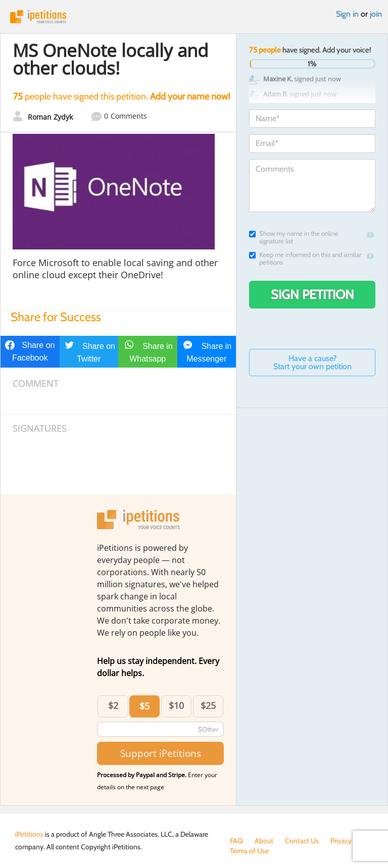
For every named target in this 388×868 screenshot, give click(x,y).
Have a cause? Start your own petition (312, 362)
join (376, 14)
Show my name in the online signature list (294, 237)
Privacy (341, 841)
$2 (113, 705)
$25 (208, 705)
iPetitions (194, 17)
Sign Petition (312, 294)
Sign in (347, 14)
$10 (176, 705)
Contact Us (302, 841)
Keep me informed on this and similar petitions (305, 259)
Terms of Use (249, 851)
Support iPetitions (161, 753)
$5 (144, 706)
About (264, 841)
